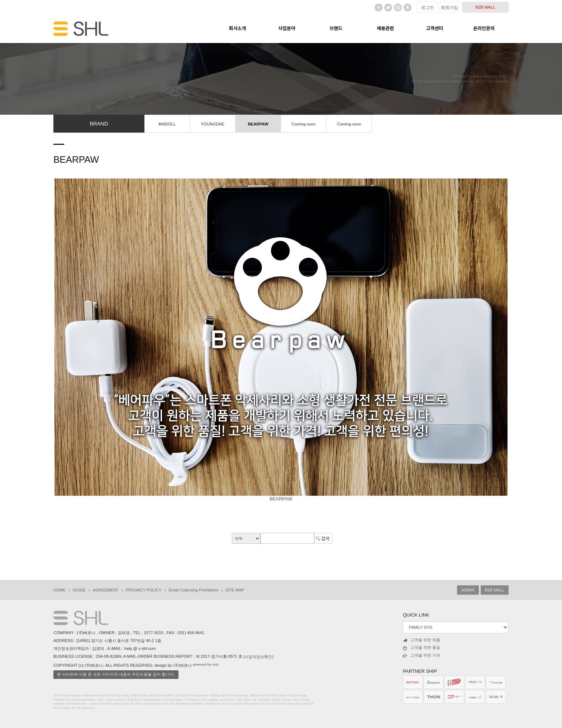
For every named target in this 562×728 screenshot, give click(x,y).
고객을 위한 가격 (421, 656)
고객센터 (434, 28)
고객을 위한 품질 (421, 648)
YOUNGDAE (212, 124)
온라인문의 (484, 28)
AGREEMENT (106, 590)
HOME (59, 590)
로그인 (428, 8)
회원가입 (449, 8)
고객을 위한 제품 (421, 640)
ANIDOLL (167, 124)
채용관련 (385, 28)
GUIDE (79, 590)
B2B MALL (485, 7)
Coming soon (304, 124)
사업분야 (287, 28)
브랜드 (336, 28)
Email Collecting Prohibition (193, 590)
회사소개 (237, 28)
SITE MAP (235, 590)
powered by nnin (206, 664)
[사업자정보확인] (258, 657)
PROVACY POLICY (144, 590)
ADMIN (468, 590)
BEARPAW (258, 124)
